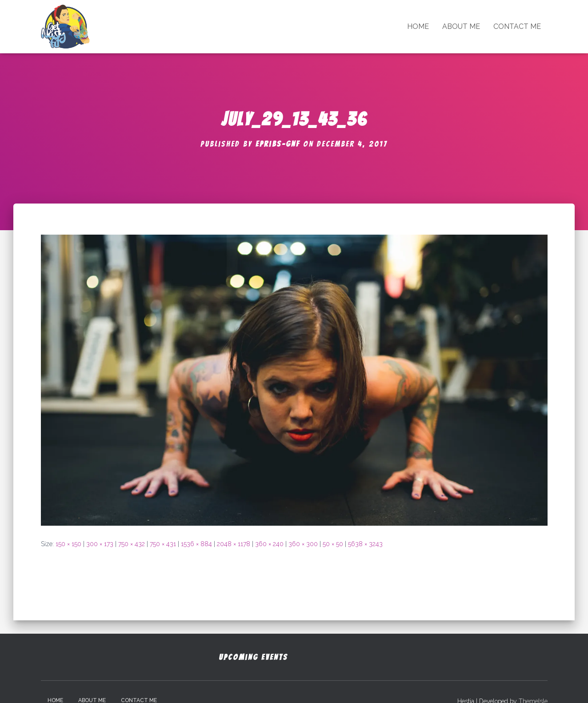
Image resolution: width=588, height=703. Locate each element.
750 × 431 (163, 544)
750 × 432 (132, 544)
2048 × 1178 (234, 544)
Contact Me (517, 26)
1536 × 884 (196, 544)
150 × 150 (68, 544)
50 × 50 (333, 544)
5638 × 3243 (365, 544)
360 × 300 (303, 544)
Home (418, 26)
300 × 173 (100, 544)
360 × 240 (269, 544)
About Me (461, 26)
